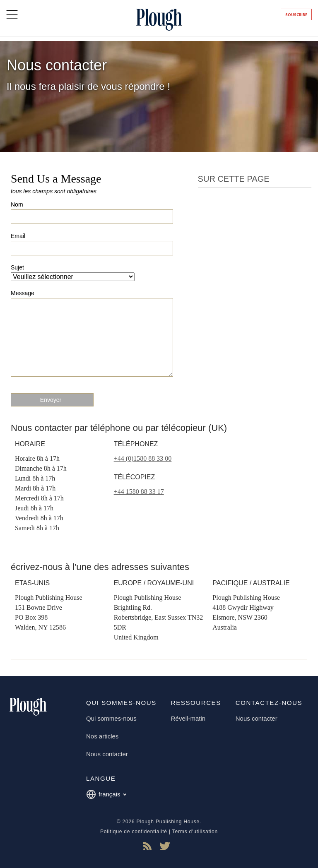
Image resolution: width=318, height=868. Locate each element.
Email (18, 236)
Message (23, 293)
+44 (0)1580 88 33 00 (143, 458)
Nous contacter (107, 754)
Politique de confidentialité (134, 832)
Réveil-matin (188, 718)
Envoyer (51, 400)
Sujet (17, 267)
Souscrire (296, 15)
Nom (17, 204)
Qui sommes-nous (111, 718)
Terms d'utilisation (195, 832)
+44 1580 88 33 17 (139, 492)
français (106, 794)
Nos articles (102, 736)
